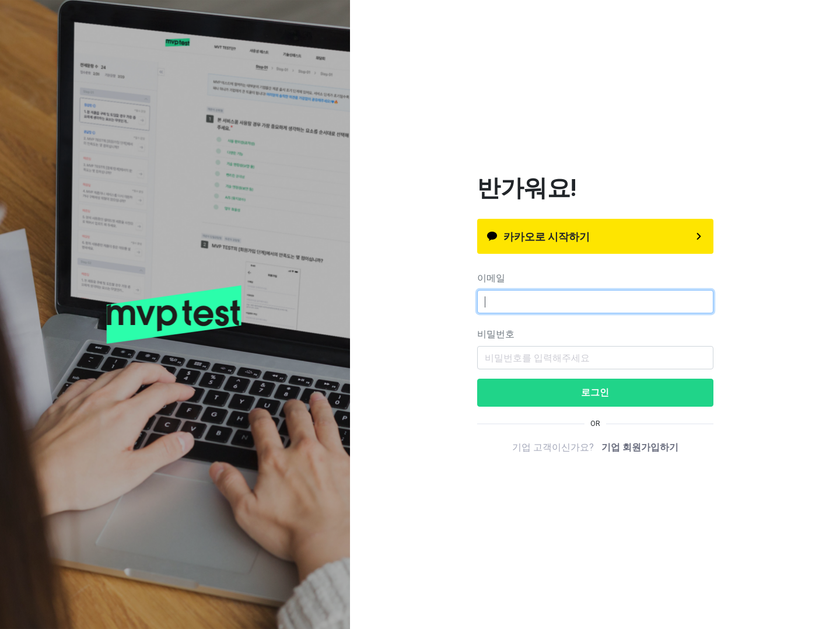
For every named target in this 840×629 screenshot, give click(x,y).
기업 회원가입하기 (640, 447)
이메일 (491, 278)
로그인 (595, 392)
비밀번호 (496, 334)
